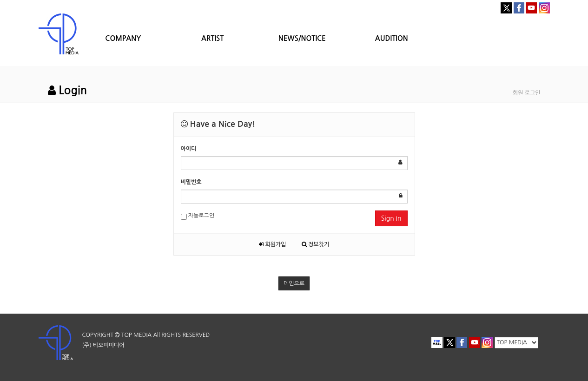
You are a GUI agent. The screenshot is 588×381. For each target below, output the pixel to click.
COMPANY (123, 38)
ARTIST (212, 38)
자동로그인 (198, 216)
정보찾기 (315, 244)
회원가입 (272, 244)
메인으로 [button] (294, 283)
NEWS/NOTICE (302, 38)
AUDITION (392, 38)
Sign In (391, 218)
